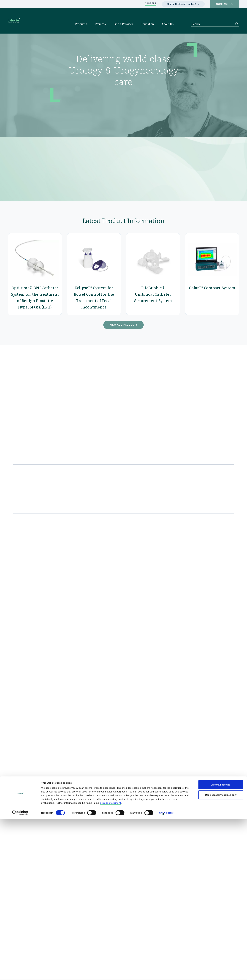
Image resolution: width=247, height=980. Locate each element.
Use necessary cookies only (221, 956)
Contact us (225, 4)
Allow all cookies (221, 945)
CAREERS (151, 4)
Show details (166, 974)
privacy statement (110, 964)
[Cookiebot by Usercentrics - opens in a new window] (20, 974)
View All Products (124, 315)
